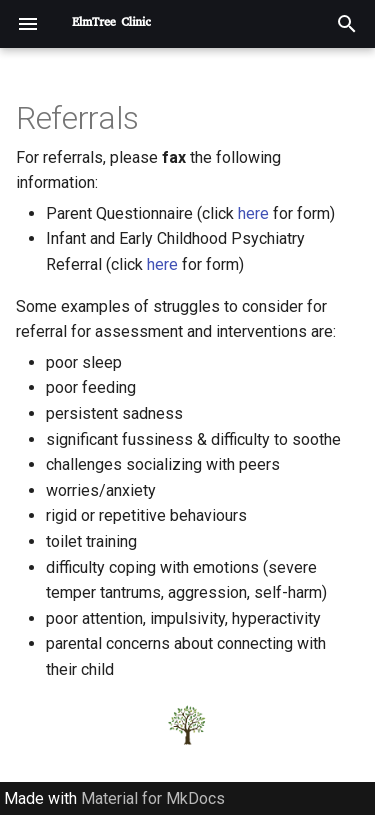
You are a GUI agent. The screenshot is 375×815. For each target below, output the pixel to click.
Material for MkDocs (153, 798)
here (253, 213)
